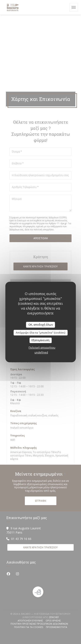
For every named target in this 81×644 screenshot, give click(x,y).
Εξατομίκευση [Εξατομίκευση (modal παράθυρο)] (40, 340)
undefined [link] (41, 352)
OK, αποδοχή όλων (41, 325)
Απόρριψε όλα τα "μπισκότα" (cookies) (40, 333)
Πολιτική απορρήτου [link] (42, 347)
